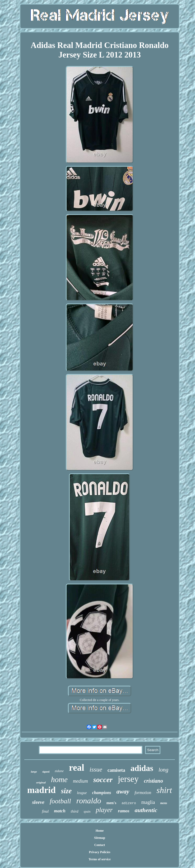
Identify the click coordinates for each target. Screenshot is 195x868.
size (66, 791)
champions (102, 793)
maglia (148, 802)
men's (112, 803)
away (123, 792)
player (104, 810)
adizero (129, 803)
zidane (59, 771)
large (34, 772)
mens (164, 803)
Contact (100, 845)
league (82, 793)
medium (80, 781)
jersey (128, 779)
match (60, 811)
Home (100, 831)
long (163, 770)
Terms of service (100, 859)
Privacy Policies (99, 852)
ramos (124, 811)
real (77, 768)
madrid (41, 790)
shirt (164, 790)
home (59, 779)
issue (96, 769)
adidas (142, 768)
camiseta (116, 770)
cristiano (154, 781)
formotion (143, 793)
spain (87, 812)
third (75, 811)
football (60, 801)
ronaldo (89, 801)
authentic (146, 810)
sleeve (38, 802)
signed (46, 772)
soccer (103, 780)
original (41, 782)
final (45, 811)
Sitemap (100, 838)
